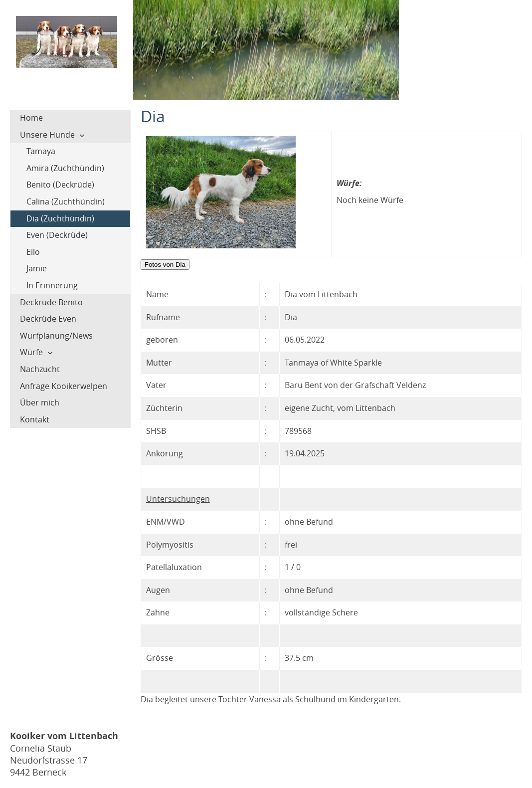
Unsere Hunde (47, 135)
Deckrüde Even (48, 319)
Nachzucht (40, 369)
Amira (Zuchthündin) (65, 168)
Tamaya (41, 151)
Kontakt (35, 419)
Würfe (31, 352)
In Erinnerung (52, 285)
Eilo (33, 252)
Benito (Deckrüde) (60, 185)
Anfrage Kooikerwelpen (64, 386)
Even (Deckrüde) (57, 235)
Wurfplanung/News (56, 336)
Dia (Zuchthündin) (60, 218)
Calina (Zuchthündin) (66, 201)
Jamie (37, 268)
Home (31, 118)
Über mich (40, 402)
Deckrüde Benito (51, 302)
